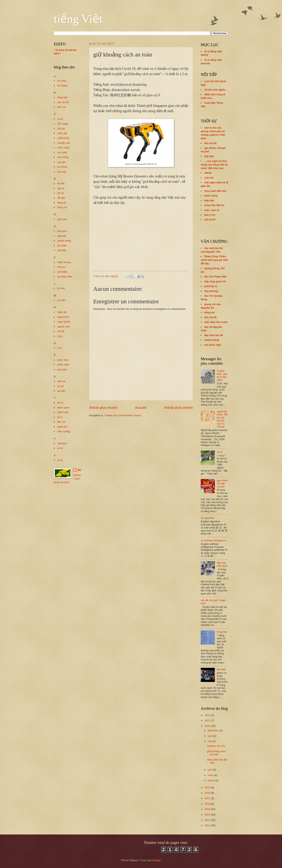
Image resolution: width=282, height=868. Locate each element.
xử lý (60, 460)
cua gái (61, 162)
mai (210, 741)
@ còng (62, 81)
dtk (79, 470)
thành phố (63, 412)
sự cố (60, 386)
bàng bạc (63, 97)
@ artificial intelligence (213, 540)
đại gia (61, 198)
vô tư (60, 448)
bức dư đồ (63, 102)
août (210, 736)
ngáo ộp (62, 312)
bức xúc (62, 107)
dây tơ (61, 188)
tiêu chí (61, 422)
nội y (60, 336)
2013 (208, 820)
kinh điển (62, 272)
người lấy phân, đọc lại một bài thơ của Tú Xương (222, 419)
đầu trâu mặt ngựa (222, 564)
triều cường (64, 431)
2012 (208, 825)
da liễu (61, 183)
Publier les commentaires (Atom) (123, 415)
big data (221, 669)
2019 (208, 788)
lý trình (61, 288)
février (211, 780)
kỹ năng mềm (65, 277)
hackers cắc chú (216, 746)
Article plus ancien (179, 408)
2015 (208, 809)
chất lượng (63, 138)
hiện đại (62, 236)
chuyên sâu (64, 143)
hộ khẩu (62, 250)
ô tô (59, 348)
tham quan (63, 408)
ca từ (60, 119)
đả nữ (61, 193)
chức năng (63, 148)
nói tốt (61, 331)
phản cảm (63, 360)
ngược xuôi (64, 327)
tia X (60, 417)
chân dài (62, 133)
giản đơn (62, 219)
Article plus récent (103, 408)
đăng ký (62, 203)
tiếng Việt (78, 19)
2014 (208, 815)
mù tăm (62, 300)
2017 (208, 798)
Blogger (157, 860)
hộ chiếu (62, 246)
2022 (208, 715)
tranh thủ (62, 427)
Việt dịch (62, 443)
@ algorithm (208, 518)
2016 (208, 804)
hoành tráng (64, 241)
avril (210, 770)
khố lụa (61, 267)
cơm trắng (63, 157)
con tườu (62, 152)
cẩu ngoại (63, 124)
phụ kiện (62, 369)
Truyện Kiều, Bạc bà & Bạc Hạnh (222, 375)
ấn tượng (62, 86)
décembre (214, 730)
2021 (208, 720)
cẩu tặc (61, 129)
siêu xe (61, 381)
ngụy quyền (64, 322)
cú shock (62, 167)
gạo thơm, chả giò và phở (222, 484)
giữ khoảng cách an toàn (216, 753)
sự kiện (61, 391)
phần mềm (63, 365)
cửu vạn (62, 172)
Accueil (141, 408)
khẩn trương (64, 262)
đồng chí (62, 207)
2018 (208, 793)
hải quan (62, 231)
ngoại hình (63, 317)
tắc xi (60, 403)
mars (211, 775)
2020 (208, 726)
